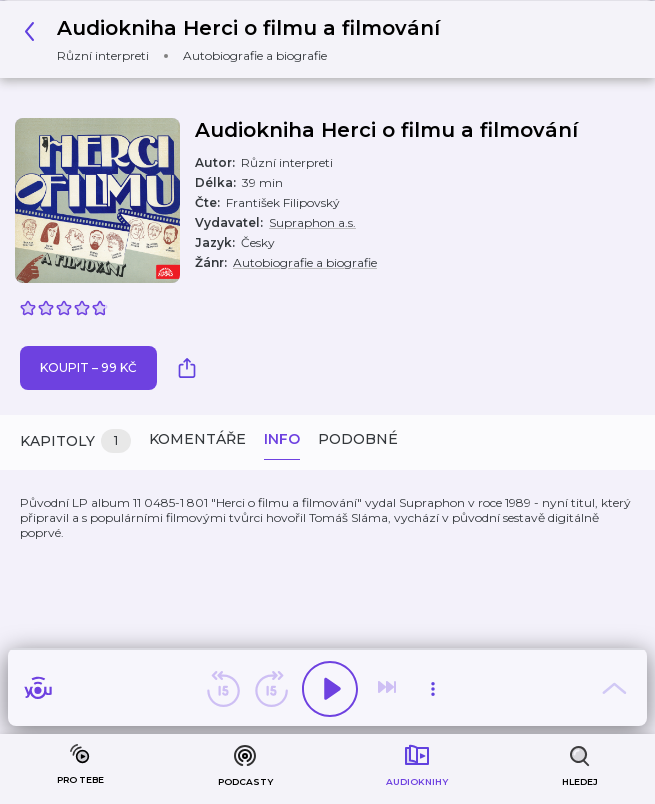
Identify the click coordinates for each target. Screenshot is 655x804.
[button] (237, 39)
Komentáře (197, 439)
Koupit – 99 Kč (88, 367)
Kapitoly (75, 441)
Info (282, 439)
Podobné (358, 439)
